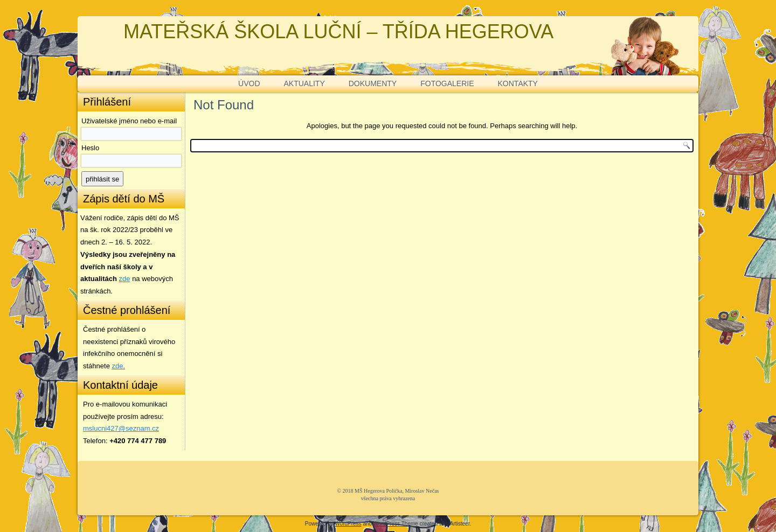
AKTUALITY (304, 83)
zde (125, 279)
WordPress (348, 524)
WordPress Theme (396, 524)
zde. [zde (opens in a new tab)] (119, 366)
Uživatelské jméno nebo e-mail (129, 121)
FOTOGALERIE (447, 83)
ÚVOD (249, 83)
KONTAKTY (518, 83)
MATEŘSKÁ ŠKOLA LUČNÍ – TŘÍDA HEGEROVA (338, 31)
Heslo (90, 148)
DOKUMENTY (373, 83)
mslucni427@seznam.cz (121, 428)
